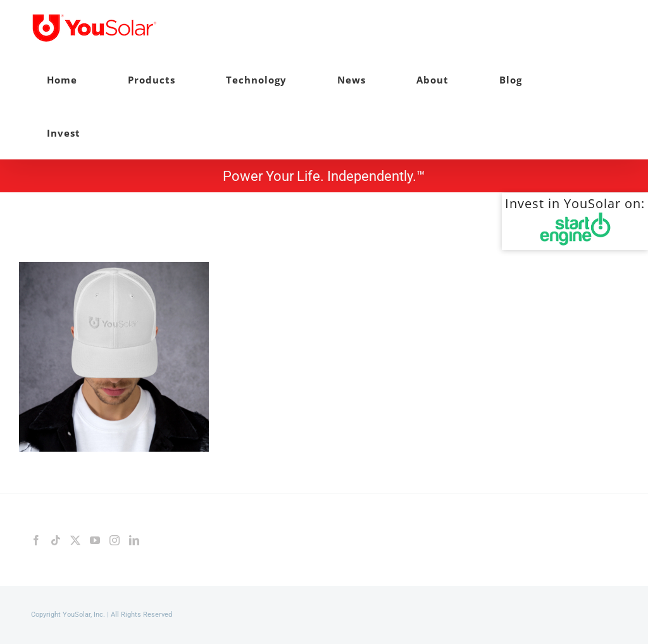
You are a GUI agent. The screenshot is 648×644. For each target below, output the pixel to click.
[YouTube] (95, 540)
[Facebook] (36, 540)
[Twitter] (75, 540)
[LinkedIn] (134, 540)
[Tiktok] (56, 540)
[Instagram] (115, 540)
